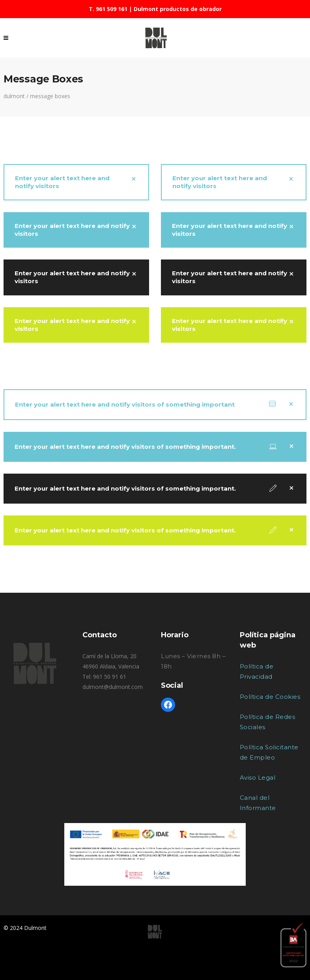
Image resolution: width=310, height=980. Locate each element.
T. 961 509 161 (108, 9)
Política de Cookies (270, 697)
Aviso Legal (258, 777)
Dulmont (14, 96)
